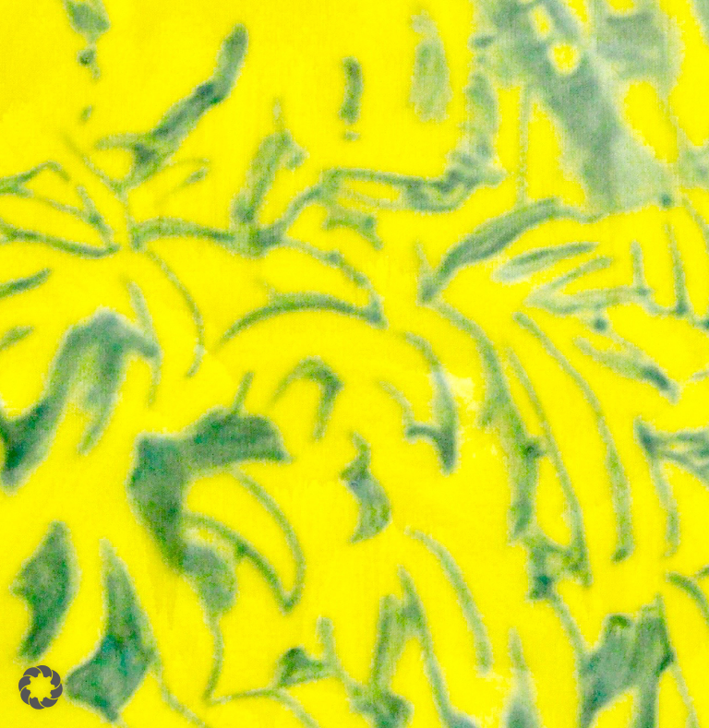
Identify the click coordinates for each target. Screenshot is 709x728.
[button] (41, 687)
